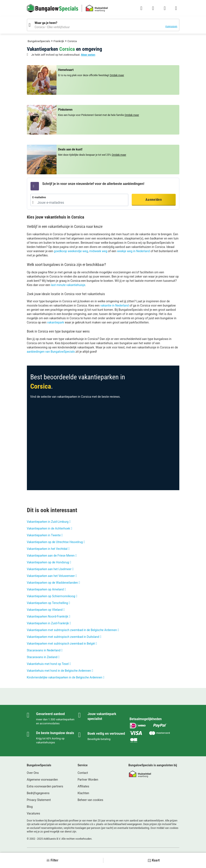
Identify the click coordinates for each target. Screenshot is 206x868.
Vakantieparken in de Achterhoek (48, 528)
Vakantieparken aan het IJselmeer (49, 569)
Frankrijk (59, 41)
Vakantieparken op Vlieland (45, 610)
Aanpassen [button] (171, 26)
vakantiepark (56, 322)
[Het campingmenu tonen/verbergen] (176, 8)
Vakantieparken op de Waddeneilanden (52, 583)
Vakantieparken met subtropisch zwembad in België (61, 644)
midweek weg (98, 251)
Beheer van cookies (91, 800)
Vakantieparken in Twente (44, 535)
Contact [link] (83, 773)
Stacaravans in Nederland (44, 650)
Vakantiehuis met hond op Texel (48, 664)
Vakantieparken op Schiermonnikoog (51, 596)
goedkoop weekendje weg (71, 251)
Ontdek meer (117, 75)
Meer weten (88, 55)
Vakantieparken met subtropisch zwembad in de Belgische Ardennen (72, 630)
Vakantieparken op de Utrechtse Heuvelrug (55, 542)
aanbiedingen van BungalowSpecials (51, 352)
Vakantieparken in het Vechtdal (47, 549)
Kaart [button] (154, 860)
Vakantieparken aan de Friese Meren (51, 556)
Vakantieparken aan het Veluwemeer (51, 576)
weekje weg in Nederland (133, 251)
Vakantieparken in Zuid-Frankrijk (48, 623)
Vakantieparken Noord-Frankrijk (48, 616)
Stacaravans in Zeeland (42, 657)
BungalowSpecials (39, 41)
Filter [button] (52, 860)
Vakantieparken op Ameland (45, 589)
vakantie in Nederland (115, 305)
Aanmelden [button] (154, 200)
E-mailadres (39, 197)
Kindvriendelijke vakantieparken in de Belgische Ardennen (65, 677)
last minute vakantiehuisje (68, 285)
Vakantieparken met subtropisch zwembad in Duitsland (63, 637)
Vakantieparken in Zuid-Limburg (48, 522)
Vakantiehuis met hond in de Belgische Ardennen (59, 671)
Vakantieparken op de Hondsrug (48, 562)
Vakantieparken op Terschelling (47, 603)
